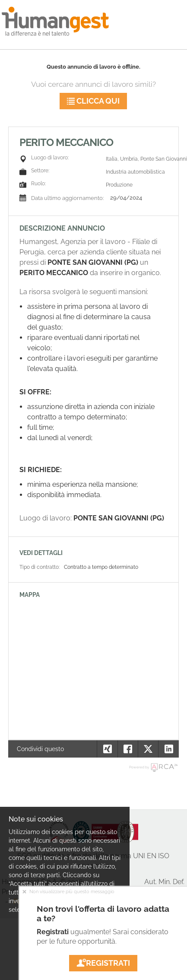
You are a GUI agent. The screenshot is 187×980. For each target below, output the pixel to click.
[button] (168, 749)
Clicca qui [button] (93, 101)
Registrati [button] (103, 963)
